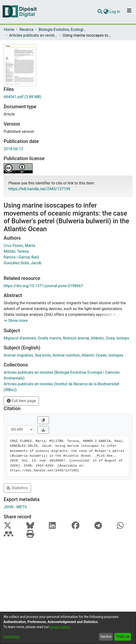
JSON (9, 507)
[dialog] (68, 628)
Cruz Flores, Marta (19, 246)
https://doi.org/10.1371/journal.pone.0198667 (43, 286)
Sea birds (43, 355)
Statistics (17, 488)
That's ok (123, 637)
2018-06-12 (13, 149)
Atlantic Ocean (94, 355)
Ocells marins (49, 338)
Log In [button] (115, 12)
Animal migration (18, 355)
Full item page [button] (21, 401)
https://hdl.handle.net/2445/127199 (39, 189)
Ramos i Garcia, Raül (21, 257)
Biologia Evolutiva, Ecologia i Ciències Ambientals (63, 30)
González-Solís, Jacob (23, 263)
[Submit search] (100, 12)
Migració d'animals (20, 338)
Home (9, 30)
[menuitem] (106, 12)
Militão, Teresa (16, 251)
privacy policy (60, 627)
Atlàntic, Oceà (103, 338)
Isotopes (116, 355)
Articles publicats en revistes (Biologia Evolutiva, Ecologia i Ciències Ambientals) (33, 35)
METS (22, 507)
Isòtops (123, 338)
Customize (11, 637)
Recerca (26, 30)
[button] (16, 321)
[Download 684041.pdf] (68, 97)
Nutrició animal (76, 338)
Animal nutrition (66, 355)
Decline (106, 637)
